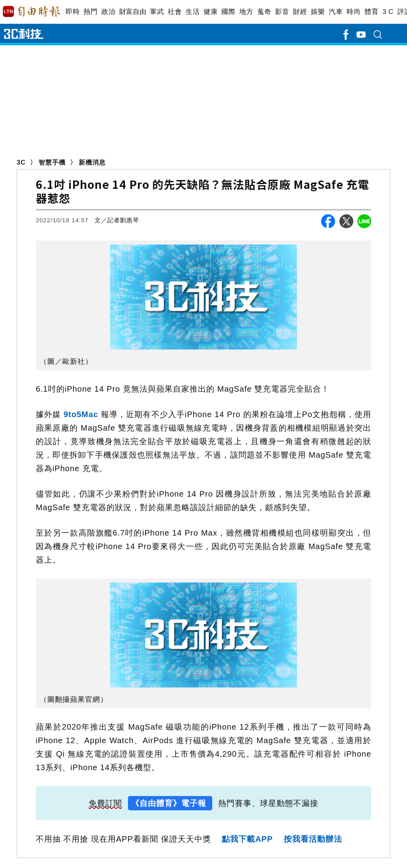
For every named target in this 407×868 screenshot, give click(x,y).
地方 (246, 12)
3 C (388, 12)
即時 (73, 12)
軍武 (157, 12)
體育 (371, 12)
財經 (300, 12)
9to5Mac (81, 414)
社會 (175, 12)
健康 (210, 12)
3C (21, 162)
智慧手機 (52, 162)
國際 (228, 12)
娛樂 (318, 12)
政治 (108, 12)
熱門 (90, 12)
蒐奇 (264, 12)
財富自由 (133, 12)
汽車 (336, 12)
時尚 (354, 12)
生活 (193, 12)
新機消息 (92, 162)
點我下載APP (247, 839)
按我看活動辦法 (313, 839)
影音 (282, 12)
